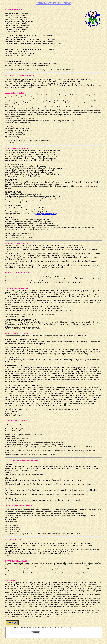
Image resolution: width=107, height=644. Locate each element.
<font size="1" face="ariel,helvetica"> (54, 633)
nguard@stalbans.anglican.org (46, 214)
